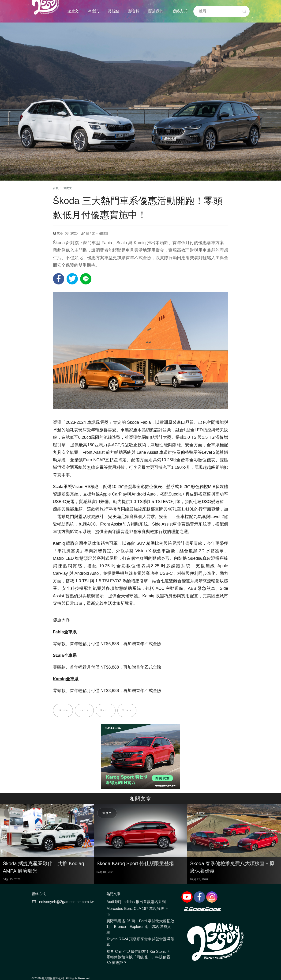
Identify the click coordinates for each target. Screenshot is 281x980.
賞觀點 (113, 11)
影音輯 (134, 11)
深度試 (93, 11)
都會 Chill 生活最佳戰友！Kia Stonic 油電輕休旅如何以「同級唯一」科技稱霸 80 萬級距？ (139, 957)
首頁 (56, 188)
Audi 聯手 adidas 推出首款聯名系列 (136, 902)
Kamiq (106, 711)
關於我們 (156, 11)
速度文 (73, 11)
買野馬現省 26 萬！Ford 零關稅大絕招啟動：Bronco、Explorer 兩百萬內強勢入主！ (140, 927)
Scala (128, 711)
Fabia (85, 711)
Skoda (63, 711)
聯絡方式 (180, 11)
